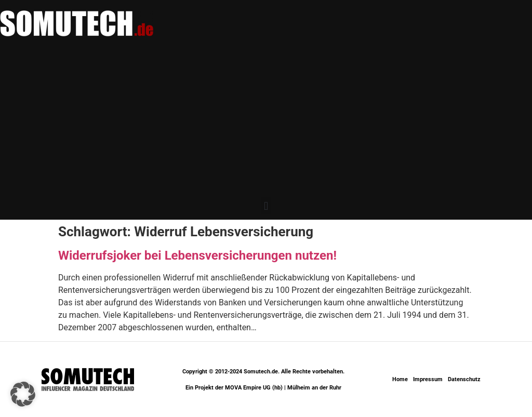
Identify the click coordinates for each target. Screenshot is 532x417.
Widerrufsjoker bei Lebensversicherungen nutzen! (197, 255)
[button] (266, 206)
